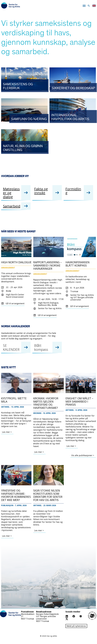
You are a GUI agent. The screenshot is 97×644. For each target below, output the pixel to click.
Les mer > (7, 432)
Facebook (77, 616)
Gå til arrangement (15, 304)
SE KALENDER (11, 347)
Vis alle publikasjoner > (83, 455)
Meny (84, 6)
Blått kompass (41, 347)
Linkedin (70, 616)
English (94, 6)
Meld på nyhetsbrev (76, 626)
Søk (89, 6)
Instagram (84, 616)
